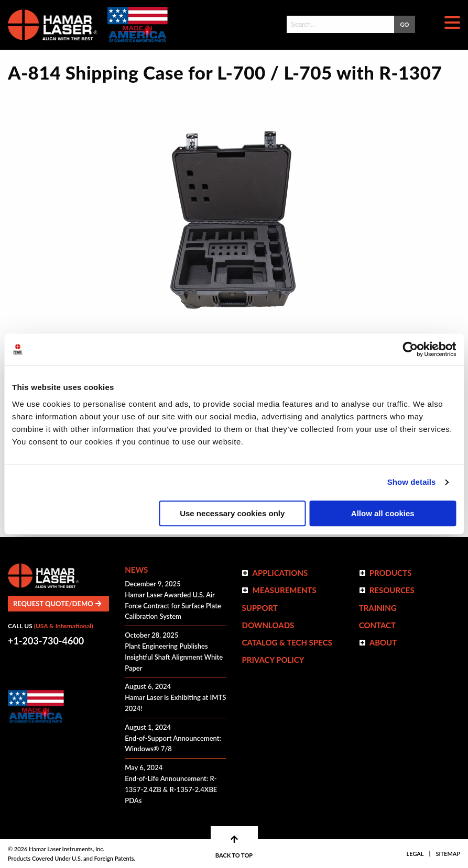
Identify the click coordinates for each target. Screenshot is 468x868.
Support (259, 608)
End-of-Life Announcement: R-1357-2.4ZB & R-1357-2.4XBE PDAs (171, 789)
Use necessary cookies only (232, 513)
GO (405, 24)
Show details (412, 482)
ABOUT (383, 642)
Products (391, 573)
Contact (377, 625)
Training (378, 608)
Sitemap (448, 854)
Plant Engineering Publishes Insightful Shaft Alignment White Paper (174, 657)
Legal (415, 854)
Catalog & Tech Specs (287, 642)
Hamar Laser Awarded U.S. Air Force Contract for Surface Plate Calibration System (173, 606)
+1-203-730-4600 (46, 641)
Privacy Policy (273, 660)
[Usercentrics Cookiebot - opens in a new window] (410, 349)
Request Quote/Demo (57, 604)
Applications (280, 573)
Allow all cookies (383, 513)
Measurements (284, 590)
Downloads (268, 625)
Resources (392, 590)
